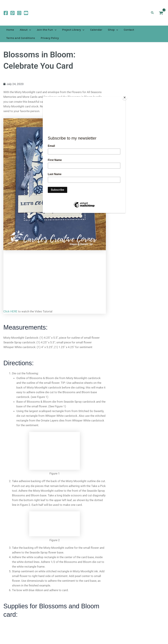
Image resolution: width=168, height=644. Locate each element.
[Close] (125, 97)
